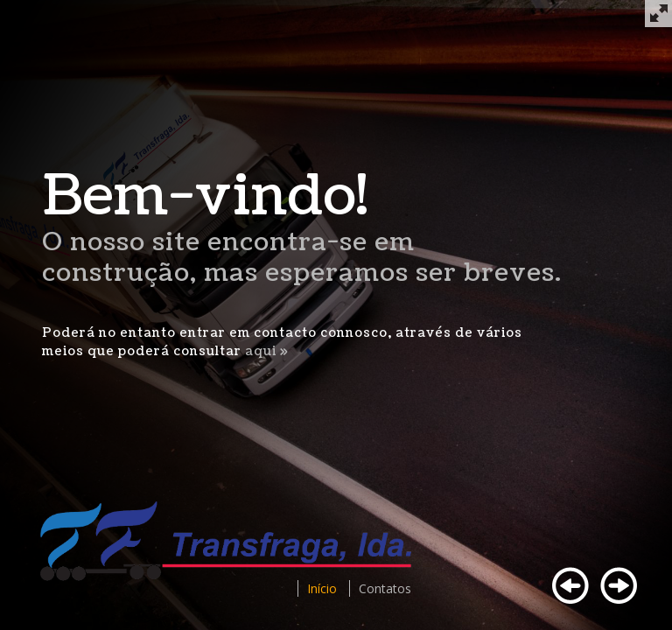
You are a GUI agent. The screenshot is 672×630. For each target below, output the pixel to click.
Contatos (385, 588)
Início (322, 588)
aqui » (267, 351)
